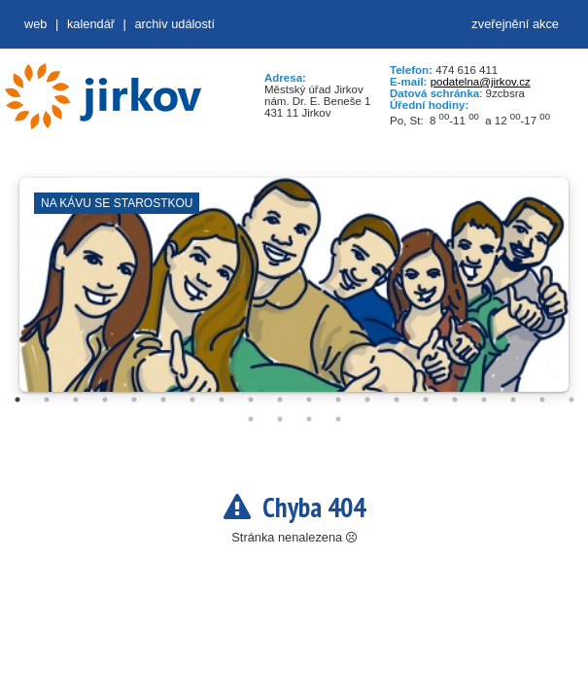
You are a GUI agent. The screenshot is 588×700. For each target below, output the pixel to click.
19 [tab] (542, 400)
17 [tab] (484, 400)
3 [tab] (76, 400)
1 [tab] (17, 400)
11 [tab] (309, 400)
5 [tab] (134, 400)
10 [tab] (280, 400)
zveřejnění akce (515, 24)
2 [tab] (47, 400)
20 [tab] (571, 400)
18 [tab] (513, 400)
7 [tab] (192, 400)
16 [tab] (455, 400)
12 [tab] (338, 400)
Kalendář (91, 24)
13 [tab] (367, 400)
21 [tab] (251, 419)
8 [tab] (222, 400)
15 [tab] (426, 400)
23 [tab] (309, 419)
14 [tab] (397, 400)
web (35, 24)
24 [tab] (338, 419)
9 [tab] (251, 400)
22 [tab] (280, 419)
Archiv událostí (174, 24)
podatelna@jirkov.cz (481, 82)
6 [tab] (163, 400)
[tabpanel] (294, 295)
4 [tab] (105, 400)
